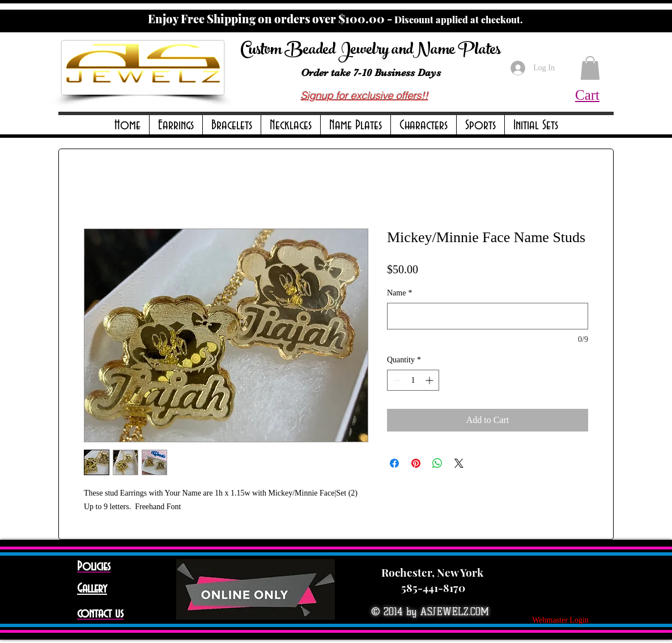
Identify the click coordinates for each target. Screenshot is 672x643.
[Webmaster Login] (560, 620)
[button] (176, 126)
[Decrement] (396, 380)
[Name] (488, 316)
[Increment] (430, 380)
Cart (587, 95)
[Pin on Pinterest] (416, 463)
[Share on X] (459, 463)
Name (399, 293)
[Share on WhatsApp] (437, 463)
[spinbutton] (413, 380)
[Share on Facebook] (394, 463)
